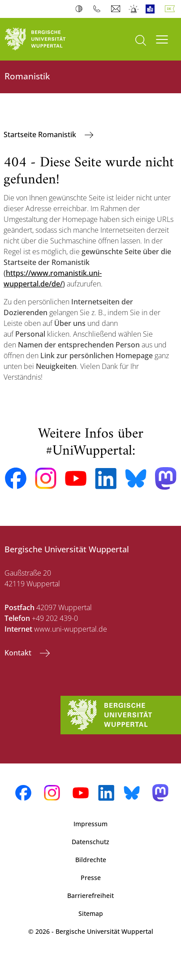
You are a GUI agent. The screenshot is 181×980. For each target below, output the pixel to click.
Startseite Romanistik (41, 134)
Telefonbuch (99, 9)
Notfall (134, 9)
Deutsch (172, 9)
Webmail (117, 9)
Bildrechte (91, 860)
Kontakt (19, 653)
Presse (91, 878)
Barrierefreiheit (90, 895)
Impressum (90, 824)
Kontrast (81, 9)
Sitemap (91, 913)
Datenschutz (90, 842)
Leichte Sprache (152, 9)
